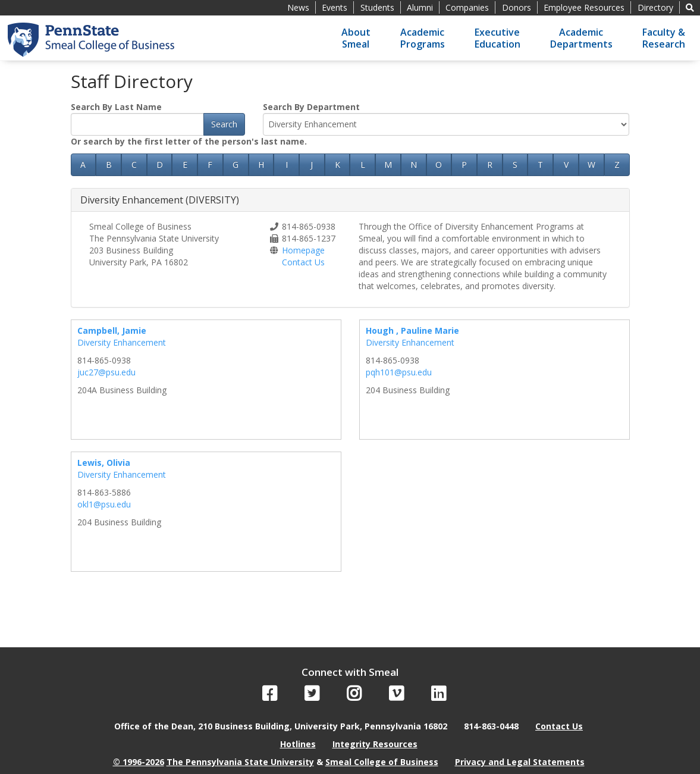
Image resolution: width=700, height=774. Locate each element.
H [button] (261, 164)
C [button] (134, 164)
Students (377, 7)
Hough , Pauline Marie (412, 330)
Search (224, 124)
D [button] (160, 164)
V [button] (566, 164)
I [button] (287, 164)
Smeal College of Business (382, 762)
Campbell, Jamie (112, 330)
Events (335, 7)
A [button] (83, 164)
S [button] (515, 164)
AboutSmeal (356, 38)
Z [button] (617, 164)
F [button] (210, 164)
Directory (655, 7)
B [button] (109, 164)
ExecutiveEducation (497, 38)
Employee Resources (584, 7)
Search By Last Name (116, 107)
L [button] (363, 164)
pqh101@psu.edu (399, 372)
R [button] (490, 164)
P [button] (464, 164)
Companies (467, 7)
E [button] (185, 164)
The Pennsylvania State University (240, 762)
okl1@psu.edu (104, 504)
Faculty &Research (664, 38)
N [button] (414, 164)
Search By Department (311, 107)
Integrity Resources (375, 744)
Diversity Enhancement (122, 342)
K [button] (338, 164)
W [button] (591, 164)
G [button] (236, 164)
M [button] (388, 164)
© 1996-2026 (139, 762)
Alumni (420, 7)
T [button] (540, 164)
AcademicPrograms (423, 38)
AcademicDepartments (581, 38)
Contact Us (303, 262)
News (298, 7)
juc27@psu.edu (106, 372)
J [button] (312, 164)
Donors (517, 7)
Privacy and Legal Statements (520, 762)
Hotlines (298, 744)
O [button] (439, 164)
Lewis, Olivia (104, 463)
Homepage (303, 250)
